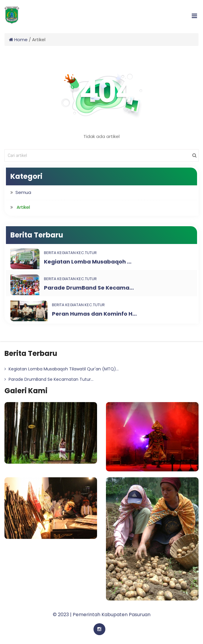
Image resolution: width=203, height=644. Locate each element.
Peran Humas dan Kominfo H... (94, 314)
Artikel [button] (23, 207)
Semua (23, 192)
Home (18, 40)
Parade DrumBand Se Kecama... (89, 288)
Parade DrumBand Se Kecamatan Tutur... (49, 379)
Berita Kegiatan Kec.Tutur (70, 253)
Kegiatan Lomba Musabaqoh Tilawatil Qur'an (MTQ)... (62, 369)
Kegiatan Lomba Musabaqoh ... (88, 262)
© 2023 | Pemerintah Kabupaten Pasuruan (102, 615)
